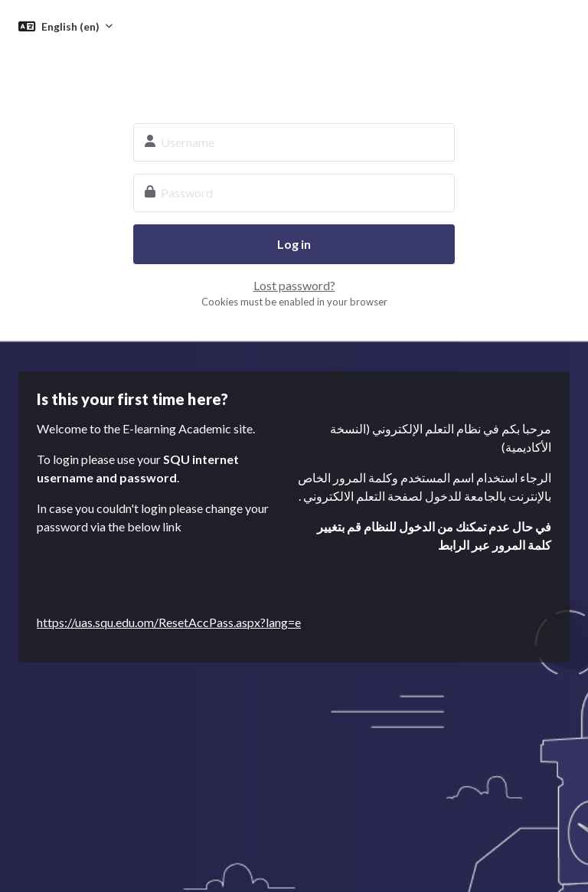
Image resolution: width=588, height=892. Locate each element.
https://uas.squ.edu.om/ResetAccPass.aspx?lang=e (169, 622)
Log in (294, 244)
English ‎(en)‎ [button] (72, 26)
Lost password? (294, 285)
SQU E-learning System (294, 74)
